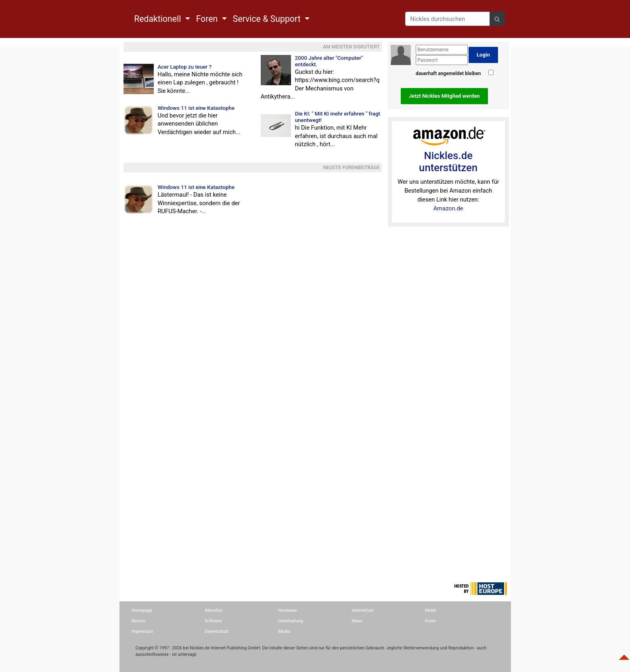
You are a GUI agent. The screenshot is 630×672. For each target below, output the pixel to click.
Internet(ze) (363, 610)
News (357, 621)
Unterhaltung (291, 621)
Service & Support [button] (268, 19)
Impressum (142, 631)
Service (139, 621)
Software (214, 621)
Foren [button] (208, 19)
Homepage (142, 610)
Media (284, 631)
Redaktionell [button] (159, 19)
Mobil (431, 610)
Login (483, 55)
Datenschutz (217, 631)
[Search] (448, 19)
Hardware (288, 610)
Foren (431, 621)
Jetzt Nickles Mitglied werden (444, 96)
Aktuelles (214, 610)
